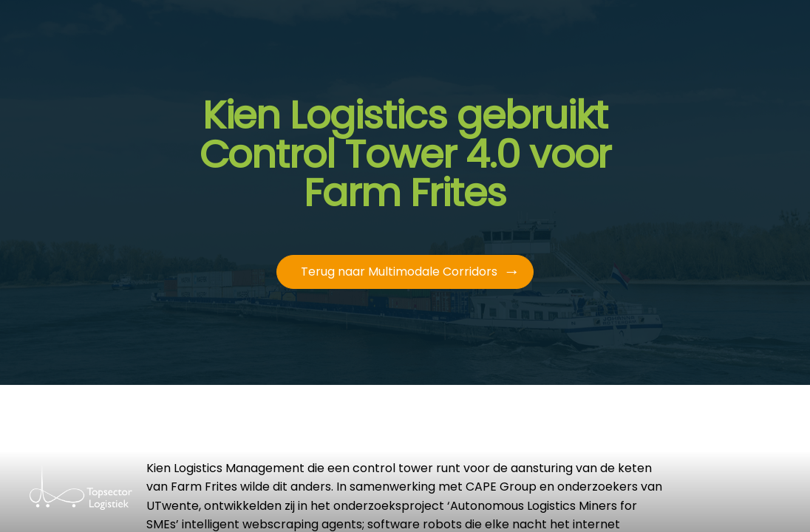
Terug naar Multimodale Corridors (399, 272)
